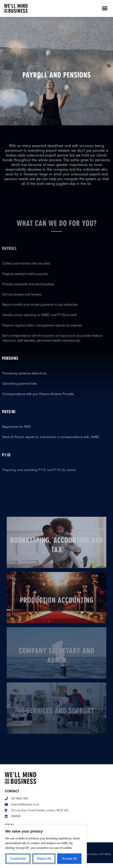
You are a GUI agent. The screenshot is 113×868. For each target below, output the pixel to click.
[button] (105, 8)
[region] (43, 846)
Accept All (69, 859)
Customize (18, 859)
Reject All (44, 859)
